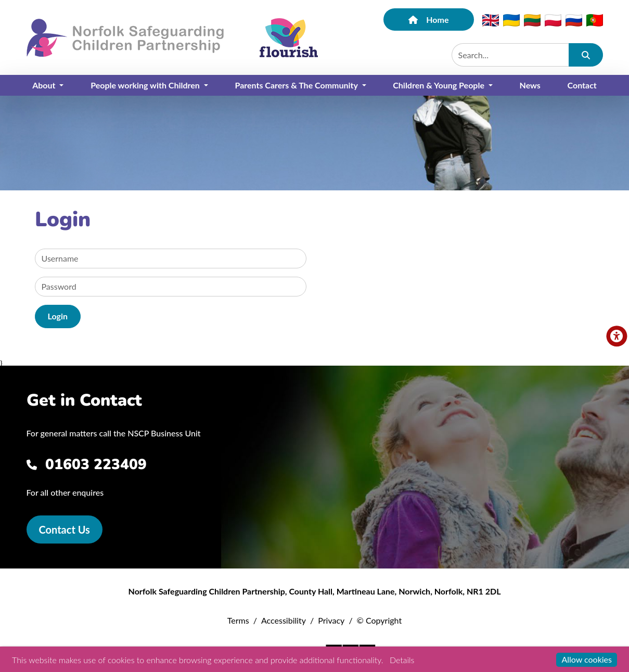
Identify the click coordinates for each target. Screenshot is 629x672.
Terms (238, 620)
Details (402, 660)
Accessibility (284, 620)
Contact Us (65, 529)
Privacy (331, 620)
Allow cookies (587, 659)
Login (58, 316)
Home (428, 20)
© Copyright (380, 620)
